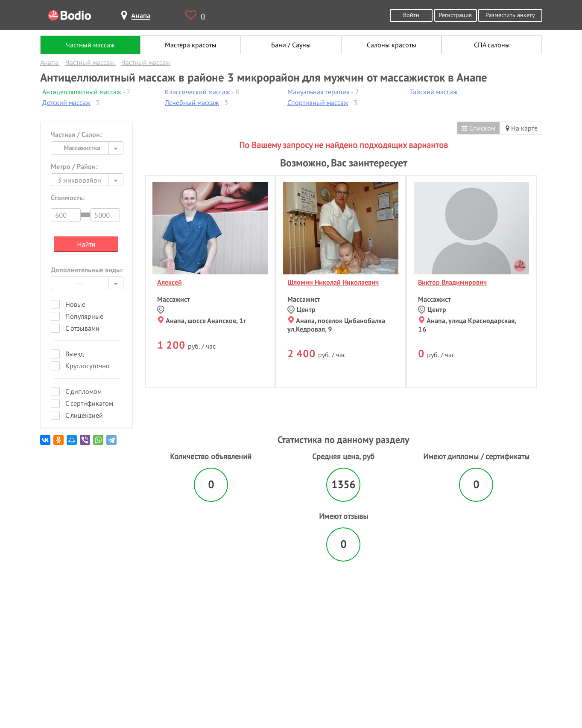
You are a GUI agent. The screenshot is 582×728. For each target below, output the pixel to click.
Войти (411, 15)
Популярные (84, 316)
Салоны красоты (392, 45)
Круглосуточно (88, 366)
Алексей (170, 282)
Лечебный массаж (192, 102)
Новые (75, 304)
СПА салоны (492, 45)
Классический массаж (197, 92)
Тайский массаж (434, 92)
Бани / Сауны (291, 45)
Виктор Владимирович (452, 282)
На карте (522, 128)
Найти (86, 244)
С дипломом (83, 391)
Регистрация (455, 15)
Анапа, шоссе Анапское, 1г (202, 320)
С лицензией (84, 415)
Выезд (75, 354)
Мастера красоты (191, 45)
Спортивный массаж (318, 102)
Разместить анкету (510, 15)
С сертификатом (89, 403)
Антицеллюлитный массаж (82, 92)
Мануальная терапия (319, 92)
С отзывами (82, 328)
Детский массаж (66, 102)
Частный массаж (90, 45)
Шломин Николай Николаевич (333, 282)
